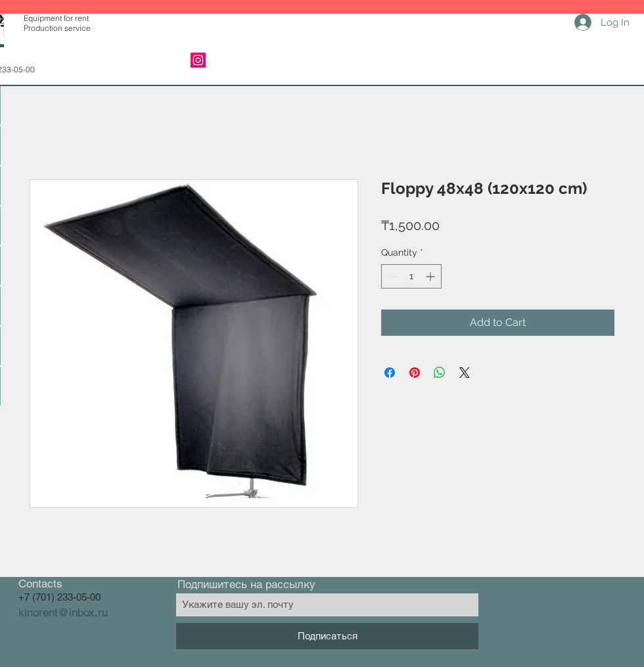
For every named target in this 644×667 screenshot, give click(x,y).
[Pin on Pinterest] (415, 373)
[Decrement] (391, 276)
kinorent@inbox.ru (63, 612)
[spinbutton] (411, 276)
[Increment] (431, 276)
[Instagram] (198, 60)
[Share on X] (465, 373)
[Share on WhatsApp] (440, 373)
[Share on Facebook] (390, 373)
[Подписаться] (327, 636)
